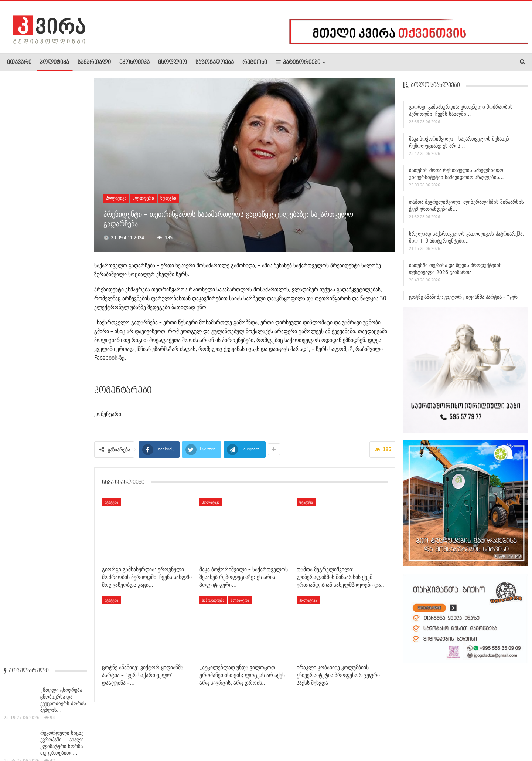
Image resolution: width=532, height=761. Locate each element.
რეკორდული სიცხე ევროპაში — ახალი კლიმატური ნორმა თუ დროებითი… (62, 158)
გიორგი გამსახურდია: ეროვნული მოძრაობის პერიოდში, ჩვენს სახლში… (461, 113)
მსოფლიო (173, 62)
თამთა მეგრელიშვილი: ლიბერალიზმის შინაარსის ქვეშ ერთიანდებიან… (466, 208)
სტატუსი (168, 198)
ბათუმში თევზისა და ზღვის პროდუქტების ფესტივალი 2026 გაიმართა (455, 272)
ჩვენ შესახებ (20, 733)
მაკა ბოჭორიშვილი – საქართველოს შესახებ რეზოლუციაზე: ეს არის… (459, 145)
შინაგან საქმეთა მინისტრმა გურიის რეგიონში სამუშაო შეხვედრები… (62, 509)
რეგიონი (255, 62)
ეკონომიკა (134, 62)
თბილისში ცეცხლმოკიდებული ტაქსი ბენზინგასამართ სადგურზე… (44, 333)
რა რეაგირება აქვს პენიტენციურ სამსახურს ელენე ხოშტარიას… (61, 379)
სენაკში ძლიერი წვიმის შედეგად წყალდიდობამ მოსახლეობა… (59, 201)
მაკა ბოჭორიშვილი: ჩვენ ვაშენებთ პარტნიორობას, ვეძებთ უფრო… (63, 423)
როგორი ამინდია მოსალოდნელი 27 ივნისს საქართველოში (62, 466)
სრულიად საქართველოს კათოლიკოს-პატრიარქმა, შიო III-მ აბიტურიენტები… (466, 240)
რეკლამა (54, 733)
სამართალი (94, 62)
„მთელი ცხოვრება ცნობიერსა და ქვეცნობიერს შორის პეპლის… (63, 115)
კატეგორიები (298, 62)
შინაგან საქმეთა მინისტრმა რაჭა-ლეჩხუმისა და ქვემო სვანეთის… (60, 287)
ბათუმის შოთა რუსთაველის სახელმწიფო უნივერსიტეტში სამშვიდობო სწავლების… (456, 177)
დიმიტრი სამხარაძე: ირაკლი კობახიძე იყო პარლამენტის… (62, 244)
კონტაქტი (85, 733)
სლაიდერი (143, 198)
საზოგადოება (215, 62)
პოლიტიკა (54, 62)
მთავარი (19, 62)
